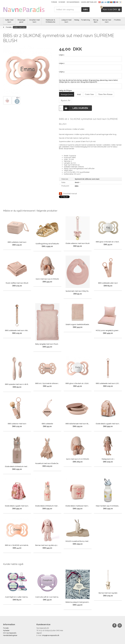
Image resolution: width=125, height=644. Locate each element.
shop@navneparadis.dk (51, 635)
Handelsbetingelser (89, 2)
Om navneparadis (73, 2)
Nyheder (62, 2)
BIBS (77, 186)
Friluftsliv (117, 20)
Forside (54, 2)
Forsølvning (86, 20)
